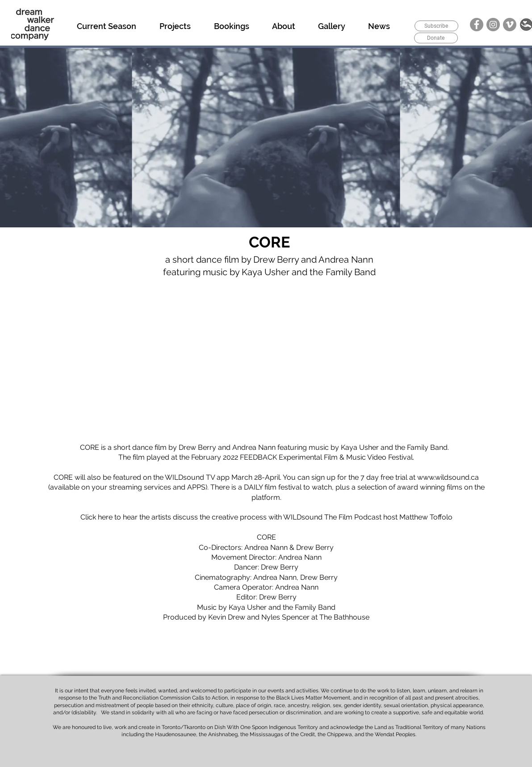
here (105, 517)
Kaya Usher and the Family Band (394, 447)
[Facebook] (477, 25)
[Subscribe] (436, 26)
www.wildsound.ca (448, 477)
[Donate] (436, 38)
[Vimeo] (510, 25)
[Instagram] (493, 25)
